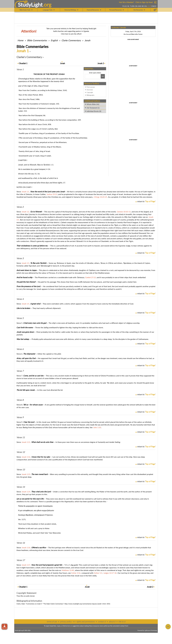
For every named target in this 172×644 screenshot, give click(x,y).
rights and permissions (85, 622)
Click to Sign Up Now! (144, 2)
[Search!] (103, 76)
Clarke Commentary (71, 40)
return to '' (146, 201)
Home (20, 40)
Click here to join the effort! (71, 34)
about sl (112, 622)
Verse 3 (20, 258)
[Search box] (93, 76)
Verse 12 (21, 452)
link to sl (122, 622)
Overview (90, 90)
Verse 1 (20, 69)
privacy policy (66, 622)
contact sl (102, 622)
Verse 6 (20, 349)
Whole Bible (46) (93, 104)
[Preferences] (155, 10)
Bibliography (90, 95)
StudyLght (30, 5)
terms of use (52, 622)
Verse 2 (20, 207)
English (54, 40)
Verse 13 (21, 470)
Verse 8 (20, 400)
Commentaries (37, 40)
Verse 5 (20, 318)
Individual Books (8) (94, 111)
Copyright (90, 92)
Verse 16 (21, 543)
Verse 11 (21, 437)
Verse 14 (21, 487)
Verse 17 (21, 560)
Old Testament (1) (93, 108)
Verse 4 (20, 299)
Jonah (87, 40)
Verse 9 (20, 417)
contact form (124, 626)
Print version (91, 87)
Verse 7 (20, 371)
